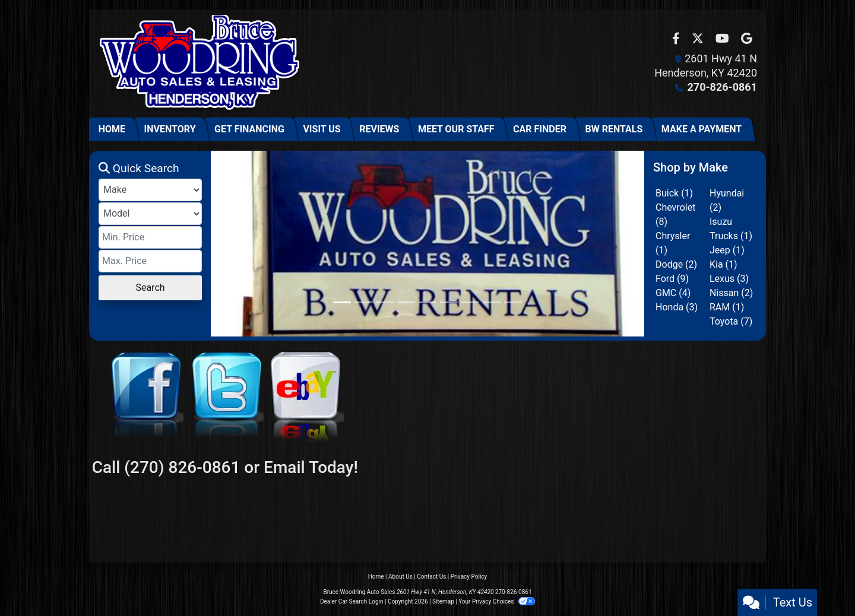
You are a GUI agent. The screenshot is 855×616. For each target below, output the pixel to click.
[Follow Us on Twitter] (699, 39)
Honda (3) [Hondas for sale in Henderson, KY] (677, 307)
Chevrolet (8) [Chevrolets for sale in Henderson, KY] (675, 215)
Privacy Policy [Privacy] (469, 577)
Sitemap (443, 601)
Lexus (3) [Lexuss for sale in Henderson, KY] (729, 279)
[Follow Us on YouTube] (723, 39)
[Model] (150, 214)
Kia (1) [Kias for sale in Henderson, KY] (723, 264)
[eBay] (305, 403)
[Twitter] (225, 403)
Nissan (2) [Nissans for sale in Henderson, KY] (731, 293)
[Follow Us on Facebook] (677, 39)
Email (284, 467)
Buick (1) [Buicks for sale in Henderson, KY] (674, 193)
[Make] (150, 190)
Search (150, 288)
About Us (400, 577)
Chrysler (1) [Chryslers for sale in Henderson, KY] (673, 243)
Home (376, 577)
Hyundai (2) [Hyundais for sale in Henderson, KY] (727, 200)
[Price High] (150, 261)
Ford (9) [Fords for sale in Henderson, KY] (672, 279)
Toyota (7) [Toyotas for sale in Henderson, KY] (731, 321)
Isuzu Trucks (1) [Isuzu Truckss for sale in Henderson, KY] (731, 229)
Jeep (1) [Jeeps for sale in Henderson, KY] (727, 250)
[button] (221, 244)
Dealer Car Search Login (352, 601)
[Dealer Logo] (199, 63)
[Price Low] (150, 237)
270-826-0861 (722, 87)
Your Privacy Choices (497, 601)
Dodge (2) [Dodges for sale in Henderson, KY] (676, 264)
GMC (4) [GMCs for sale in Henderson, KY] (673, 293)
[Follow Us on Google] (747, 39)
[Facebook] (145, 403)
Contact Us (431, 577)
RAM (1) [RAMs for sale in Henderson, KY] (727, 307)
